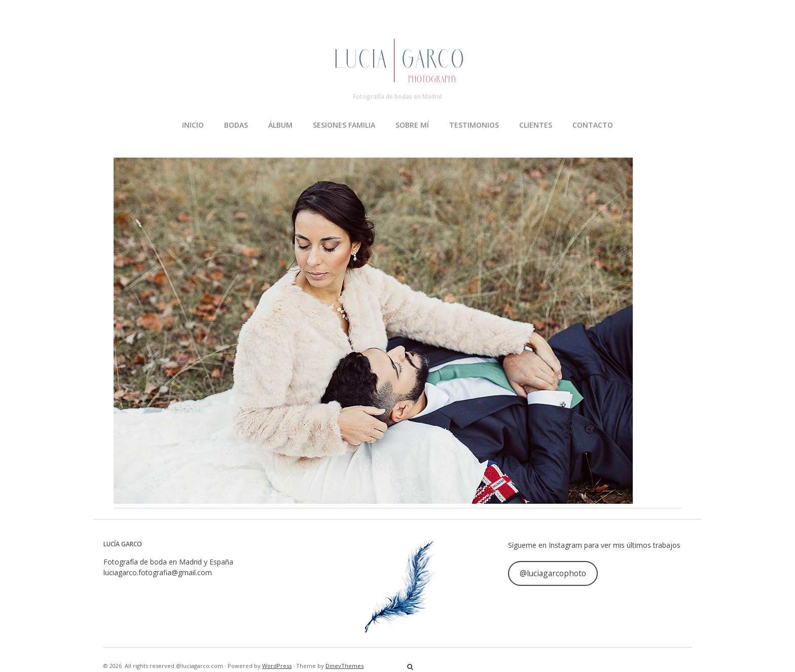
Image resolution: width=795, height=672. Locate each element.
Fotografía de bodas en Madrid (397, 97)
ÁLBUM (280, 125)
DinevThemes (345, 666)
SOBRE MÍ (412, 125)
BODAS (236, 125)
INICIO (193, 125)
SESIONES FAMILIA (344, 125)
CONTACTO (593, 125)
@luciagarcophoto (553, 573)
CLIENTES (536, 125)
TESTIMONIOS (474, 125)
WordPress (277, 666)
